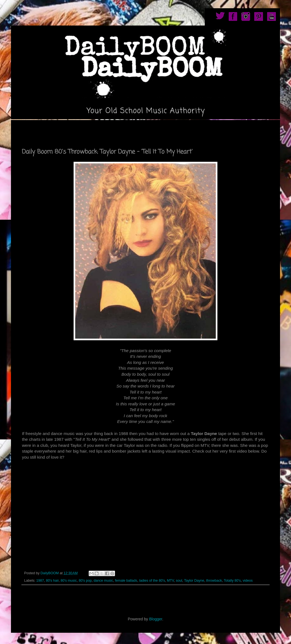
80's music (69, 581)
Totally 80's (232, 581)
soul (179, 581)
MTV (170, 581)
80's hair (52, 581)
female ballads (126, 581)
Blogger (156, 619)
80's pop (85, 581)
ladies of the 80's (152, 581)
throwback (214, 581)
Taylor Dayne (194, 581)
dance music (103, 581)
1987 (40, 581)
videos (248, 581)
